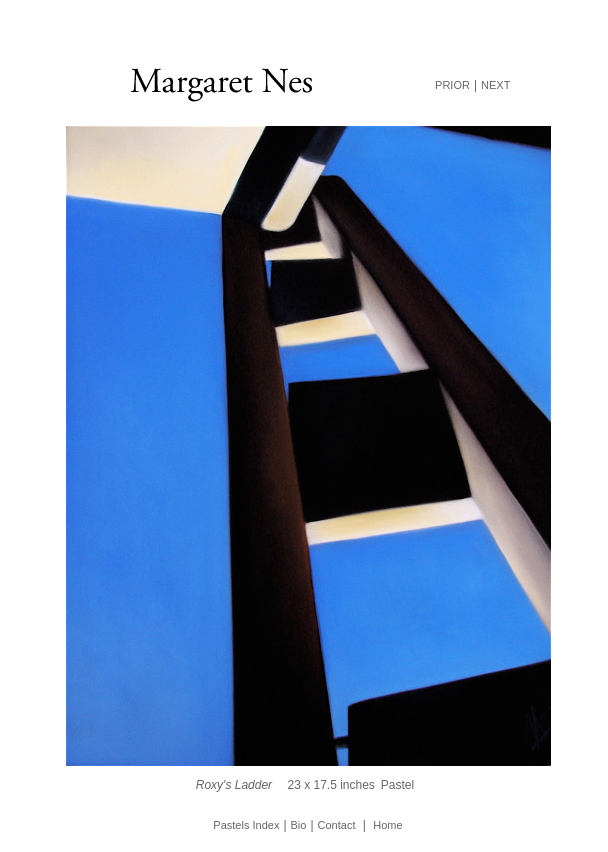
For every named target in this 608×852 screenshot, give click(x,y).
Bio (299, 825)
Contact (337, 825)
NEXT (495, 85)
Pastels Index (246, 825)
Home (387, 825)
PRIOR (452, 85)
